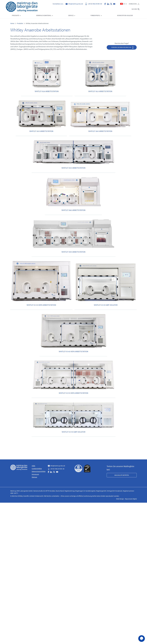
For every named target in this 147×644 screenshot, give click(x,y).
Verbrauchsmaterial (44, 15)
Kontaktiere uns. (58, 4)
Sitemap (34, 477)
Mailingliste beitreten (122, 475)
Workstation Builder (125, 15)
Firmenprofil (95, 15)
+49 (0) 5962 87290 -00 (93, 4)
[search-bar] (135, 10)
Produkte (16, 15)
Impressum (35, 474)
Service (71, 15)
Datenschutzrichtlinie (39, 471)
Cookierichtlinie (37, 469)
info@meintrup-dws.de (74, 4)
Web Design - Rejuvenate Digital (126, 499)
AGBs (33, 466)
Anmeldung (134, 4)
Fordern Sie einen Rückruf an (123, 47)
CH (123, 4)
